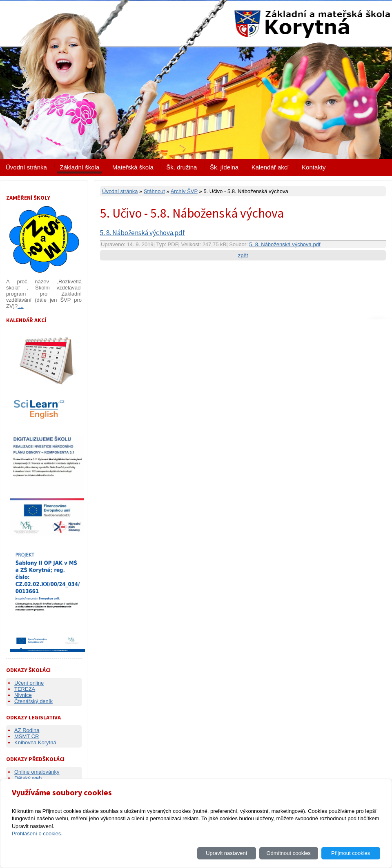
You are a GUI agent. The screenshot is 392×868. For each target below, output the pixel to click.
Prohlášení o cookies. (37, 834)
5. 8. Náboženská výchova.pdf (143, 233)
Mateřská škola (133, 167)
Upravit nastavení (226, 853)
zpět (243, 255)
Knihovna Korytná (35, 742)
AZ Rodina (27, 730)
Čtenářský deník (33, 701)
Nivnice (23, 695)
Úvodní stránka (26, 167)
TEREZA (25, 689)
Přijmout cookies (351, 853)
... (20, 306)
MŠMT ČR (27, 736)
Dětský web (28, 778)
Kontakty (314, 167)
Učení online (29, 683)
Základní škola (80, 167)
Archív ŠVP (184, 191)
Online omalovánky (37, 772)
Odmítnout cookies (288, 853)
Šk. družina (182, 167)
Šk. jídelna (224, 167)
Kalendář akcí (270, 167)
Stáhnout (154, 191)
